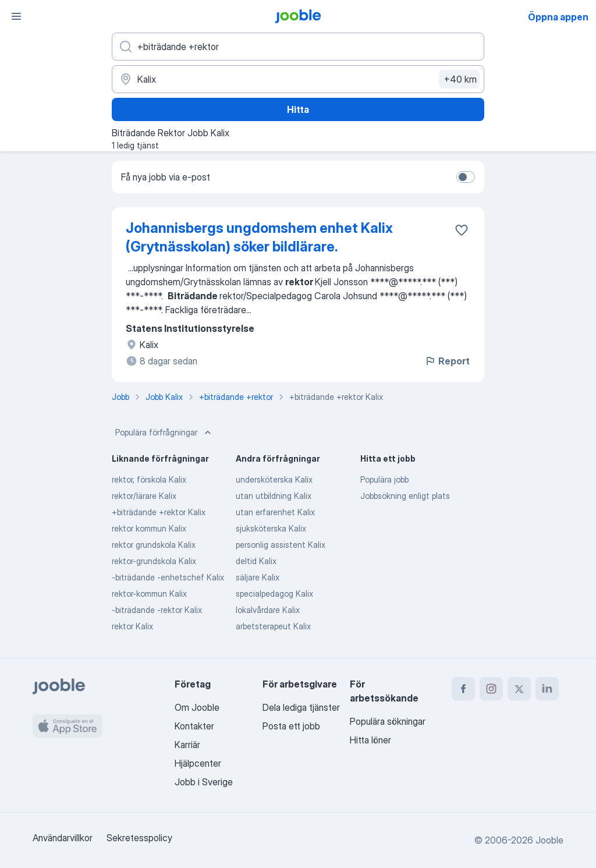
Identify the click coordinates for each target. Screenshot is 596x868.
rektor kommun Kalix (149, 528)
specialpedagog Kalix (274, 594)
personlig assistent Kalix (281, 545)
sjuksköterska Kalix (271, 528)
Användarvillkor (63, 838)
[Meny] (16, 16)
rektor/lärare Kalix (144, 496)
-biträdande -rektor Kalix (157, 610)
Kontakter (194, 726)
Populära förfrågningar (164, 433)
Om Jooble (197, 707)
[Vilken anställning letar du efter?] (298, 47)
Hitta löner (370, 740)
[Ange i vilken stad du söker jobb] (298, 79)
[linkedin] (547, 689)
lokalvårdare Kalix (268, 610)
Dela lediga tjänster (301, 707)
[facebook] (463, 689)
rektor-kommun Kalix (149, 594)
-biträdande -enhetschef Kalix (168, 577)
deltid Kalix (256, 561)
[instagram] (491, 689)
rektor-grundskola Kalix (154, 561)
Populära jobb (384, 479)
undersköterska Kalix (274, 479)
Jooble (549, 840)
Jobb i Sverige (204, 782)
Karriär (187, 745)
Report (447, 361)
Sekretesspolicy (139, 838)
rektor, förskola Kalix (149, 479)
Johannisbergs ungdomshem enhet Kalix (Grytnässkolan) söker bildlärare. (259, 237)
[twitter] (519, 689)
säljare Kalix (258, 577)
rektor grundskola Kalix (154, 545)
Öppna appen (558, 17)
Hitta (298, 109)
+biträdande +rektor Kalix (159, 512)
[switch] (466, 177)
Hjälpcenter (198, 763)
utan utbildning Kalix (274, 496)
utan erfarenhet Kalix (275, 512)
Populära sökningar (388, 721)
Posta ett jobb (291, 726)
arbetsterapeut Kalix (273, 626)
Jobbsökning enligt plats (405, 496)
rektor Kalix (132, 626)
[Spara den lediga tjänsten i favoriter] (462, 230)
